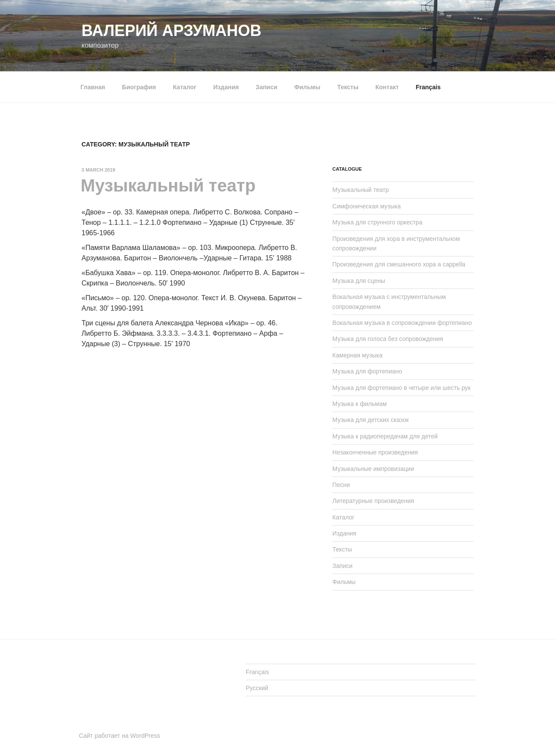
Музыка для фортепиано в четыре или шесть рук (402, 388)
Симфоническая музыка (367, 206)
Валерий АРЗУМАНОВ (171, 31)
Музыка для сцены (359, 281)
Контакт (387, 87)
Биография (139, 87)
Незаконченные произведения (375, 452)
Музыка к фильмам (360, 404)
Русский (257, 688)
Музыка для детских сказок (371, 420)
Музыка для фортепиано (367, 371)
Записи (267, 87)
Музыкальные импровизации (373, 469)
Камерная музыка (358, 355)
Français (428, 87)
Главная (93, 87)
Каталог (185, 87)
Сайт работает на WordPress (119, 736)
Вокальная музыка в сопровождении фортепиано (402, 323)
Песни (341, 485)
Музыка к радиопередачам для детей (385, 436)
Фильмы (307, 87)
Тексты (348, 87)
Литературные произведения (373, 501)
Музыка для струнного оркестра (378, 222)
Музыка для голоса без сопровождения (388, 339)
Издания (226, 87)
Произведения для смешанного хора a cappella (399, 264)
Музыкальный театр (168, 185)
